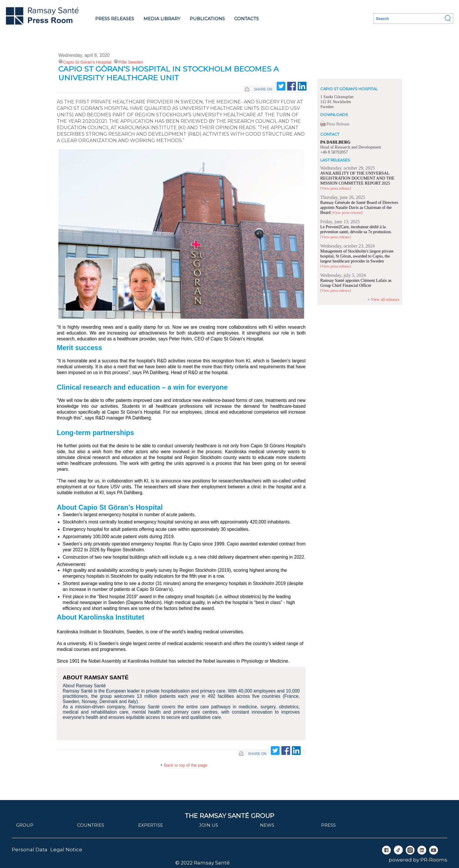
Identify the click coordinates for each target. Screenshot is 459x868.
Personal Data (30, 850)
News (267, 825)
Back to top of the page (186, 765)
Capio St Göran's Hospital (87, 62)
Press (328, 825)
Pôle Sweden (131, 62)
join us (209, 825)
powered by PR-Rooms (418, 860)
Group (25, 825)
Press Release (338, 124)
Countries (91, 825)
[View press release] (336, 188)
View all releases (385, 299)
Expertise (151, 825)
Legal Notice (66, 850)
